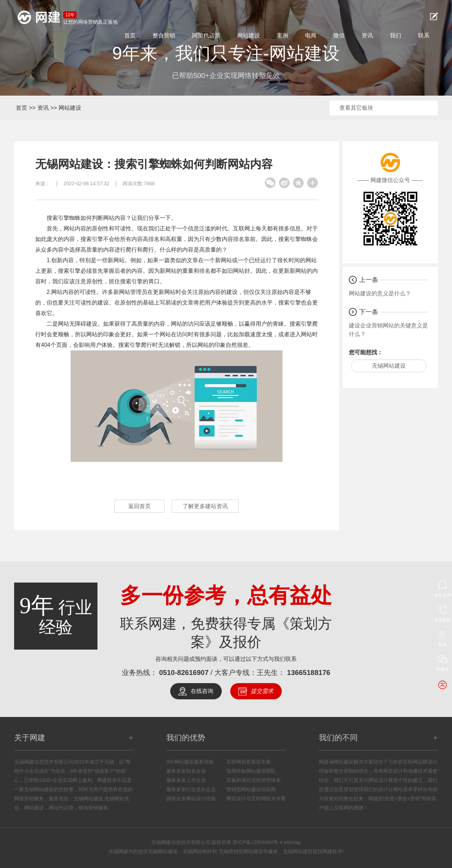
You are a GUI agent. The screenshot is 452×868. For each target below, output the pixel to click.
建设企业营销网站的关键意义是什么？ (388, 330)
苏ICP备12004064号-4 (257, 842)
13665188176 (309, 673)
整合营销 (164, 35)
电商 (311, 35)
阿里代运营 (206, 35)
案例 (282, 35)
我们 (395, 35)
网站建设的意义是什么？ (380, 293)
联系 (424, 35)
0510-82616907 (184, 673)
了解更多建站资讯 (205, 506)
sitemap (292, 842)
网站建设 (249, 35)
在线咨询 (202, 691)
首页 (130, 35)
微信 (339, 35)
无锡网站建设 (389, 366)
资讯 (367, 35)
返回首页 (139, 506)
